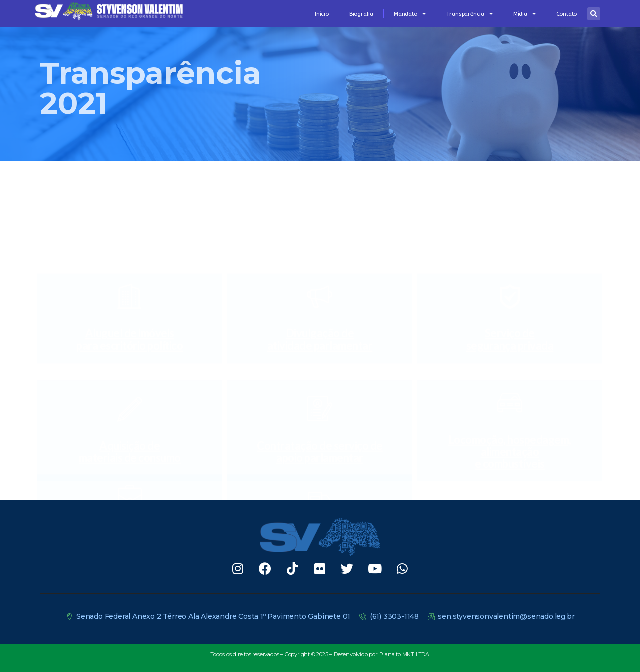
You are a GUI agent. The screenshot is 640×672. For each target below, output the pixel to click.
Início (322, 14)
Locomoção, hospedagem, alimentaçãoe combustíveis (510, 348)
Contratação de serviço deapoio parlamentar (320, 348)
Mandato (410, 14)
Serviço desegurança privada (510, 248)
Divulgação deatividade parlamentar (320, 248)
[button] (594, 14)
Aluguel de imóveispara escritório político (130, 248)
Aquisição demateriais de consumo (130, 348)
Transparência (470, 14)
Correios (320, 475)
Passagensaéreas (130, 475)
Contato (567, 14)
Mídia (525, 14)
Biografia (361, 14)
